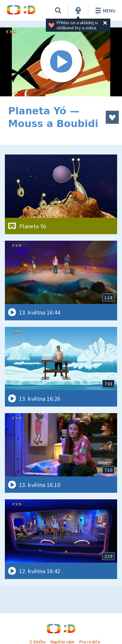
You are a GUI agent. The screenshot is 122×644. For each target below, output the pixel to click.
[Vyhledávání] (58, 10)
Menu (104, 10)
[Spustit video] (61, 62)
